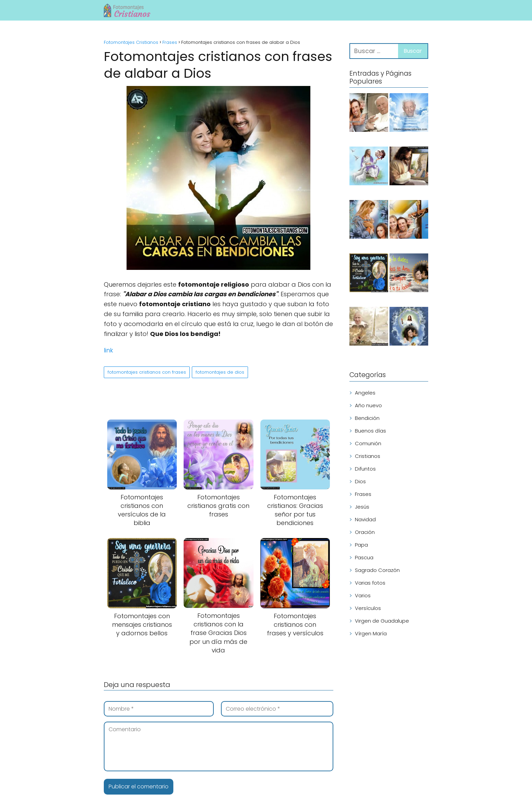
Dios (360, 481)
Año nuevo (368, 405)
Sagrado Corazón (377, 570)
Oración (365, 532)
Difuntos (365, 469)
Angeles (365, 393)
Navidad (365, 519)
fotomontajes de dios (220, 372)
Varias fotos (370, 583)
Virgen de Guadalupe (382, 621)
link (108, 350)
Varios (363, 595)
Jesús (362, 507)
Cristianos (368, 456)
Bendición (367, 418)
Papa (361, 545)
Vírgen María (371, 633)
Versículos (368, 608)
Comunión (368, 443)
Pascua (364, 557)
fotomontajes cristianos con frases (147, 372)
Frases (363, 494)
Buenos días (370, 431)
